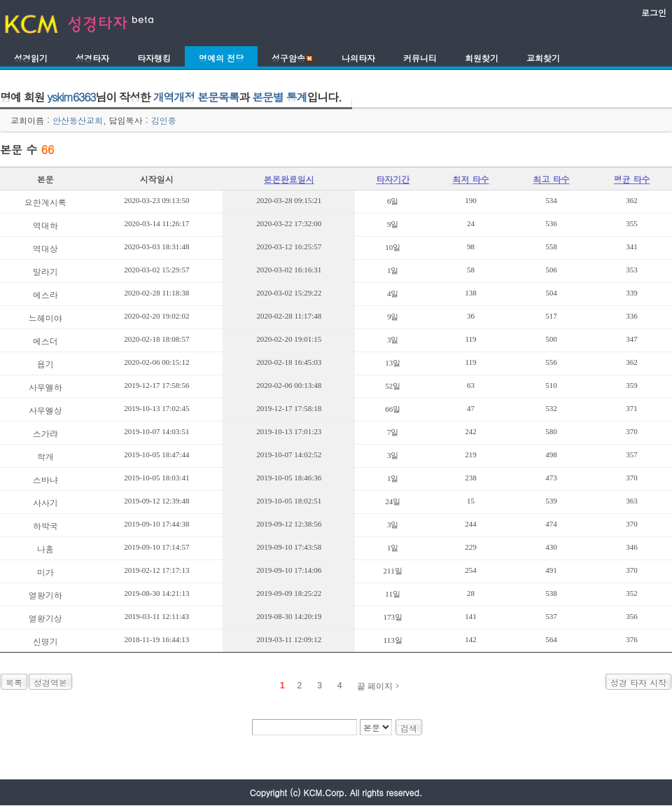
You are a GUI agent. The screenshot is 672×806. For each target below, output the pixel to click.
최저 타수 (471, 179)
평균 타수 (631, 179)
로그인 (654, 12)
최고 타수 (552, 179)
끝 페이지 (375, 686)
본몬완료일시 (289, 179)
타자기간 (393, 179)
